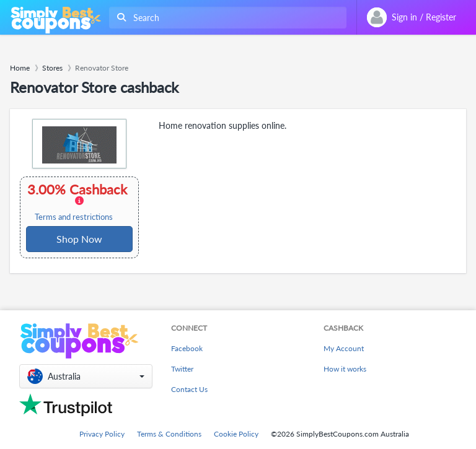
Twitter (182, 369)
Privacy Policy (102, 434)
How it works (345, 369)
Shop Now (79, 239)
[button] (86, 376)
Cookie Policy (236, 434)
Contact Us (189, 389)
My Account (344, 348)
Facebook (187, 348)
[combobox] (225, 18)
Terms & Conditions (169, 434)
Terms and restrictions (74, 217)
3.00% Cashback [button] (78, 202)
